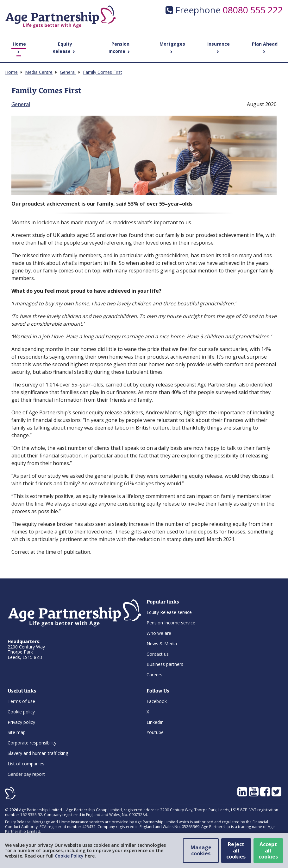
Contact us (158, 654)
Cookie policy (21, 712)
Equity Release (64, 48)
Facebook (157, 701)
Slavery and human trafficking (38, 753)
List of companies (26, 764)
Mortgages (172, 47)
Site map (17, 732)
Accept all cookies (268, 850)
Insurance (219, 47)
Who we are (159, 633)
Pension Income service (171, 623)
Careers (154, 675)
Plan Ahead (265, 47)
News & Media (162, 644)
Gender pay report (26, 774)
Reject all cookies (236, 850)
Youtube (155, 732)
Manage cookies (201, 850)
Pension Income (119, 48)
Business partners (165, 664)
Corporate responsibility (32, 743)
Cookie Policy (69, 856)
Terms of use (21, 701)
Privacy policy (21, 722)
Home (19, 47)
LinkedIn (155, 722)
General (21, 104)
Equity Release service (169, 612)
